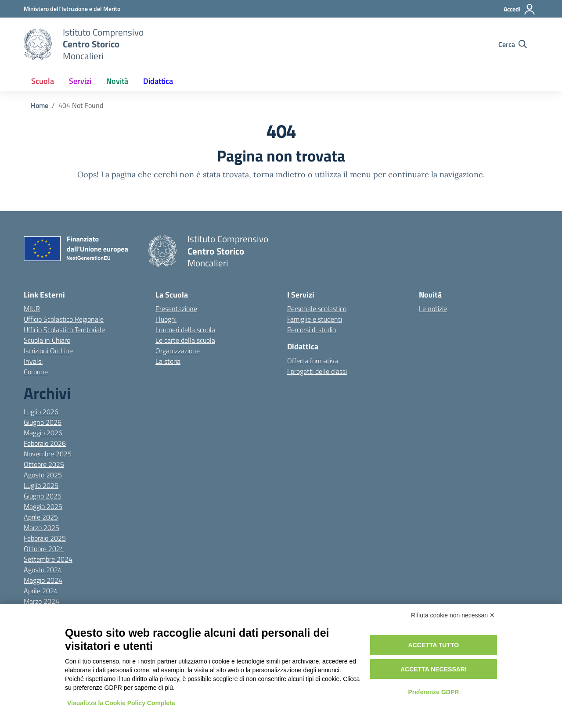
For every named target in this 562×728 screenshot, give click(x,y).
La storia (168, 361)
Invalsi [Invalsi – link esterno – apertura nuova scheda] (33, 361)
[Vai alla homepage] (38, 44)
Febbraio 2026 (45, 443)
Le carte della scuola (185, 340)
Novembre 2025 (48, 454)
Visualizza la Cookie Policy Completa (121, 703)
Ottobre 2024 (44, 549)
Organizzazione (178, 351)
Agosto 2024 (43, 570)
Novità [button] (117, 81)
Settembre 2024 (48, 559)
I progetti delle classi (317, 371)
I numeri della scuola (185, 330)
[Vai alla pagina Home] (40, 105)
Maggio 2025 (43, 506)
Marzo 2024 (41, 601)
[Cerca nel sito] (513, 44)
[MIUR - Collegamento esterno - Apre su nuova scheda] (72, 9)
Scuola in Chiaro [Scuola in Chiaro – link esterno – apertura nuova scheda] (47, 340)
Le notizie (433, 308)
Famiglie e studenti (315, 319)
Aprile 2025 (41, 517)
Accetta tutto (434, 645)
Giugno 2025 (43, 496)
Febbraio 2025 (45, 538)
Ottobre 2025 (44, 464)
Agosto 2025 (43, 475)
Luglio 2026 (41, 412)
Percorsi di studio (312, 330)
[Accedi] (520, 9)
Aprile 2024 (41, 591)
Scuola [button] (43, 81)
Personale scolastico (317, 308)
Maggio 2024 (43, 580)
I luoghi (166, 319)
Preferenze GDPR (433, 692)
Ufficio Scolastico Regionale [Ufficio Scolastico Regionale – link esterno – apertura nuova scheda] (64, 319)
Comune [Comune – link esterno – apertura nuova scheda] (36, 372)
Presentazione (176, 308)
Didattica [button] (158, 81)
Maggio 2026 (43, 433)
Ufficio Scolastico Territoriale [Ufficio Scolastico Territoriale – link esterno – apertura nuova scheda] (64, 330)
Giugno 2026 (43, 422)
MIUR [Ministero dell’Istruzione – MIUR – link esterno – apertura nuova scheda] (32, 308)
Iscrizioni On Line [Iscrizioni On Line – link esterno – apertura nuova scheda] (48, 351)
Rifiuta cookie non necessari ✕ (453, 615)
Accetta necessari (434, 669)
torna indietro (279, 174)
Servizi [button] (80, 81)
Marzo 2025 (41, 527)
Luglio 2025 (41, 485)
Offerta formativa (313, 361)
